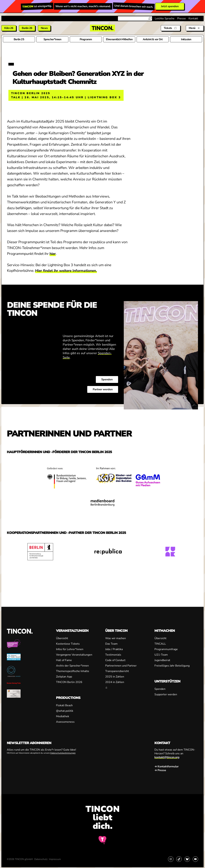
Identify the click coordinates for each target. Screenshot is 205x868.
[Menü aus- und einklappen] (195, 28)
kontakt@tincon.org (167, 757)
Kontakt (193, 18)
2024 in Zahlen (115, 682)
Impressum (55, 859)
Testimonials (113, 655)
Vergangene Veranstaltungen (74, 655)
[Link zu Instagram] (171, 859)
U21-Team (161, 655)
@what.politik (65, 711)
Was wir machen (116, 638)
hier (53, 254)
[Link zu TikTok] (179, 859)
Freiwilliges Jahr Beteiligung (172, 666)
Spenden (107, 379)
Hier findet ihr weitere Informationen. (66, 271)
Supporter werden (166, 694)
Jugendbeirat (162, 660)
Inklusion (186, 39)
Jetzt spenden (170, 6)
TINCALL (160, 644)
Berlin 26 (27, 28)
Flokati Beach (64, 705)
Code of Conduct (115, 660)
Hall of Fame (64, 660)
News (44, 28)
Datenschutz (41, 859)
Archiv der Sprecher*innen (72, 666)
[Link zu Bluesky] (187, 859)
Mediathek (63, 716)
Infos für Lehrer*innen (70, 649)
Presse (182, 18)
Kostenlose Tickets (68, 644)
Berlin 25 (19, 39)
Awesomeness (65, 722)
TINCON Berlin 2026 (69, 682)
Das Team (111, 644)
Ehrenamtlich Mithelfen (119, 39)
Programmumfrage (166, 649)
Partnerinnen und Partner (121, 666)
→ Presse (160, 770)
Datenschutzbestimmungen (63, 753)
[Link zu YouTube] (195, 859)
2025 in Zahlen (115, 677)
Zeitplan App (64, 677)
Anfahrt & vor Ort (153, 39)
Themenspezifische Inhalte (73, 671)
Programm (86, 39)
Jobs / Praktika (114, 649)
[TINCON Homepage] (102, 28)
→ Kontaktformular (167, 766)
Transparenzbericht (117, 671)
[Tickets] (171, 28)
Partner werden (103, 389)
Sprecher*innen (52, 39)
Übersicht (62, 638)
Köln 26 (9, 28)
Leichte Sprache (165, 18)
